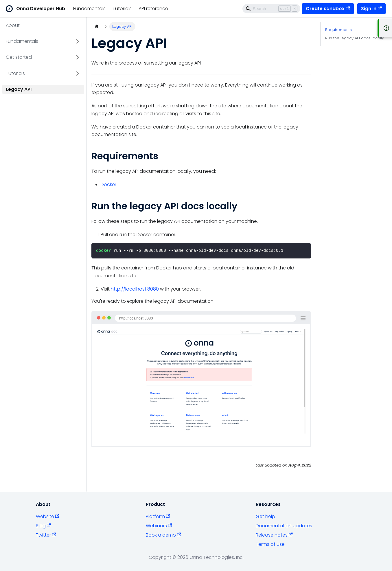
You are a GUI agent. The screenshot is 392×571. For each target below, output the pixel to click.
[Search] (271, 9)
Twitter (46, 535)
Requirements (338, 30)
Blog (43, 526)
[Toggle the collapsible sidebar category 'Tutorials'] (78, 74)
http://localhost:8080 (135, 289)
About (13, 25)
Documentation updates (284, 526)
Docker (108, 184)
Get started (19, 57)
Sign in (371, 9)
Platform (158, 516)
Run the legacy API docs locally (355, 38)
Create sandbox (328, 9)
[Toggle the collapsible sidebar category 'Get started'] (78, 57)
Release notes (274, 535)
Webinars (159, 526)
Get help (265, 516)
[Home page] (97, 26)
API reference (153, 9)
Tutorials (122, 9)
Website (48, 516)
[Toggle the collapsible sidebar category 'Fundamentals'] (78, 41)
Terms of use (270, 544)
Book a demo (163, 535)
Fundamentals (89, 9)
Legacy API (19, 89)
